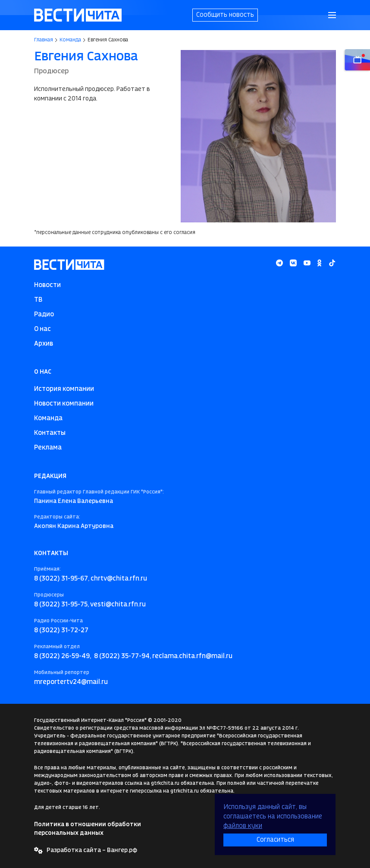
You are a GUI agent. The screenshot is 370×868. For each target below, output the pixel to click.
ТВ (38, 300)
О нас (42, 329)
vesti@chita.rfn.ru (118, 605)
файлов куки (243, 826)
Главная (44, 40)
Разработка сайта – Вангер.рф (92, 850)
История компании (64, 389)
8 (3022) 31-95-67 (61, 579)
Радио (44, 315)
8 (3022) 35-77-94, (122, 656)
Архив (44, 344)
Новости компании (64, 404)
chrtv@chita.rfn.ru (119, 579)
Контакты (50, 433)
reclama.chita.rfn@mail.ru (192, 656)
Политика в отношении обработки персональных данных (88, 829)
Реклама (48, 448)
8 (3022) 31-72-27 (61, 631)
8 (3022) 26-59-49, (63, 656)
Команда (70, 40)
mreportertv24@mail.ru (71, 682)
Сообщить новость (225, 15)
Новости (47, 285)
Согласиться (275, 840)
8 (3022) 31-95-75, (61, 605)
